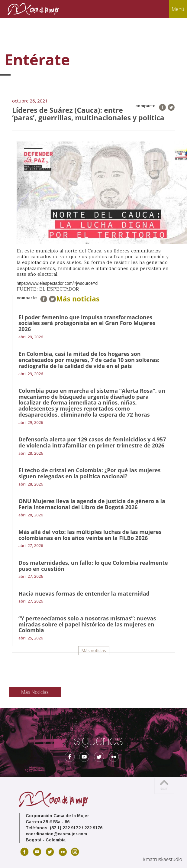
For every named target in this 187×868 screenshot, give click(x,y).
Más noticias (94, 650)
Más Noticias (35, 692)
